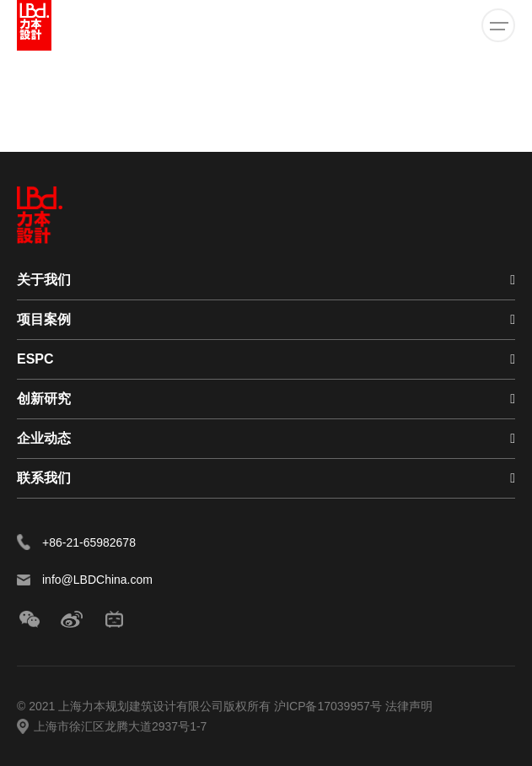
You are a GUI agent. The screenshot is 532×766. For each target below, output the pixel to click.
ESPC (35, 359)
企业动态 (44, 438)
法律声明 (409, 706)
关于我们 (44, 280)
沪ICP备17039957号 (330, 706)
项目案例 (44, 319)
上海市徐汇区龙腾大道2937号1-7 (120, 726)
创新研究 (44, 399)
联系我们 (44, 478)
